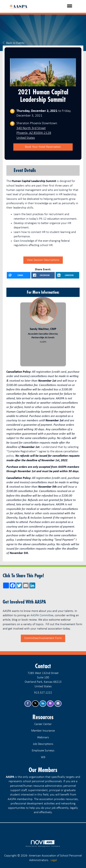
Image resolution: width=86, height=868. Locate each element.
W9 (43, 757)
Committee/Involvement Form (43, 638)
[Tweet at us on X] (35, 704)
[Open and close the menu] (56, 6)
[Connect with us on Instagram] (50, 704)
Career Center (43, 724)
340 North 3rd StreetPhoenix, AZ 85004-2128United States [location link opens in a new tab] (34, 133)
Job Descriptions (43, 744)
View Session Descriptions (43, 260)
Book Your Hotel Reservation (43, 147)
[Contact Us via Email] (58, 704)
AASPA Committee (42, 615)
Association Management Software (43, 844)
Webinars (43, 737)
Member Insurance (43, 731)
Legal (54, 860)
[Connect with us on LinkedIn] (43, 704)
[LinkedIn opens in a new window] (67, 275)
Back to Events (14, 43)
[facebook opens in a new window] (43, 275)
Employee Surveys (43, 751)
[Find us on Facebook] (28, 704)
